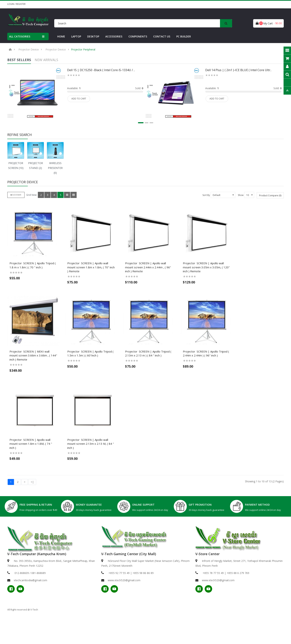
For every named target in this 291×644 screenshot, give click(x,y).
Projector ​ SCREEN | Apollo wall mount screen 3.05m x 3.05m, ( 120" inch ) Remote (251, 278)
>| (32, 508)
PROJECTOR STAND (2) (36, 165)
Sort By (206, 195)
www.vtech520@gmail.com (124, 606)
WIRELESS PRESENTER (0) (55, 168)
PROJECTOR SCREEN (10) (16, 165)
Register (21, 4)
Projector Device (29, 50)
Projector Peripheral (83, 50)
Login (11, 4)
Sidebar (16, 195)
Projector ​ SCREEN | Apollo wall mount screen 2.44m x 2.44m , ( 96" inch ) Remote (180, 278)
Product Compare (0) (270, 195)
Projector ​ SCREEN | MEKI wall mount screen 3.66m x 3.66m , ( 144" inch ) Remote (39, 375)
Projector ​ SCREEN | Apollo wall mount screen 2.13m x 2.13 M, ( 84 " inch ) (110, 472)
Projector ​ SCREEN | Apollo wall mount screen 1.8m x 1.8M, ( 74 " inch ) (39, 472)
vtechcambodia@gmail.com (30, 606)
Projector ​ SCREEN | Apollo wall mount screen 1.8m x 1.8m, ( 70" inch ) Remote (110, 278)
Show (241, 195)
